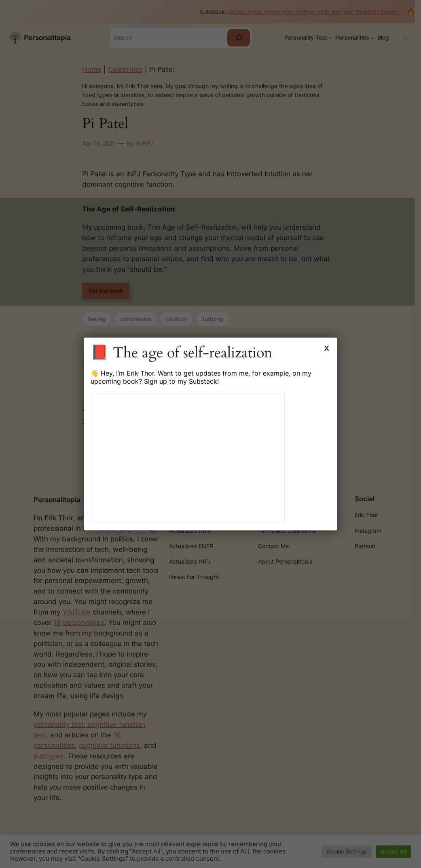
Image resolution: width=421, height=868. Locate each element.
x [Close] (327, 347)
